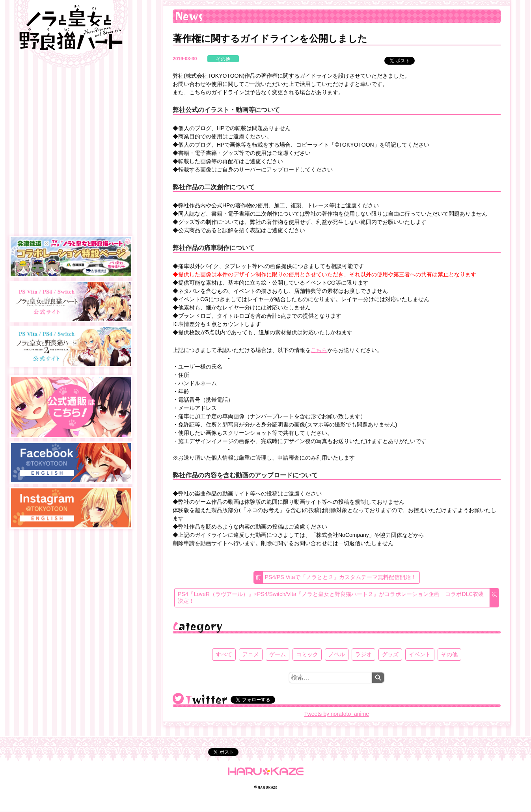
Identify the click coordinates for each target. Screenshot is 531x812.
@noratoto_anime (178, 698)
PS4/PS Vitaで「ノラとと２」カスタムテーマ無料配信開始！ (341, 577)
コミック (307, 654)
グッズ (390, 654)
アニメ (251, 654)
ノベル (337, 654)
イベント (420, 654)
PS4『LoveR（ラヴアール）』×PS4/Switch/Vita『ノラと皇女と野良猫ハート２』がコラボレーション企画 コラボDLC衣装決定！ (331, 598)
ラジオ (363, 654)
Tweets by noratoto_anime (337, 714)
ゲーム (278, 654)
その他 (223, 59)
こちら (319, 350)
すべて (224, 654)
